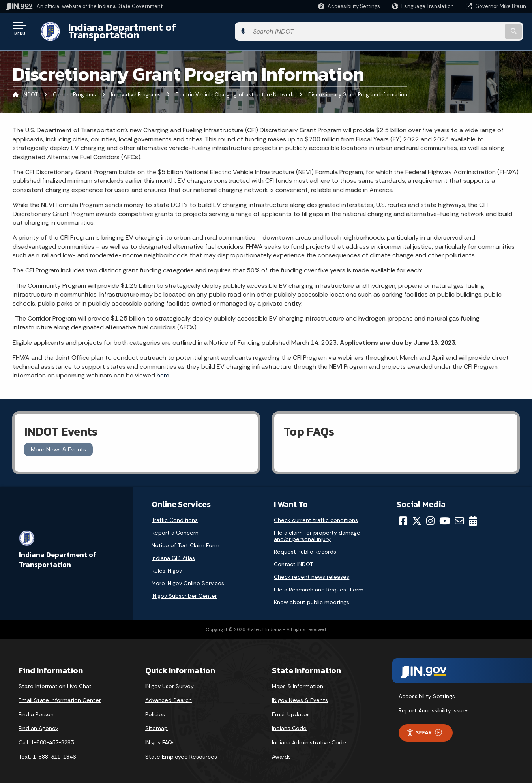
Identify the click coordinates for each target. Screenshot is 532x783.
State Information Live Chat (55, 680)
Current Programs (74, 89)
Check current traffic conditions (316, 514)
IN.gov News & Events (300, 694)
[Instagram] (430, 514)
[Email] (459, 514)
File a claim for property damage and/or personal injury (317, 530)
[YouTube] (445, 514)
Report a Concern (175, 526)
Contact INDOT (293, 558)
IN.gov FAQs (160, 736)
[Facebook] (403, 514)
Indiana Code (289, 722)
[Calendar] (473, 514)
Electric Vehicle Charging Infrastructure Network (234, 89)
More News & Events (58, 443)
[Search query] (466, 28)
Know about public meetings (312, 596)
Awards (281, 750)
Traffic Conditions (175, 514)
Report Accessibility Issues (434, 704)
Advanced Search (169, 694)
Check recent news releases (312, 571)
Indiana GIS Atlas (173, 552)
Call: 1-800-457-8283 (46, 736)
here (163, 369)
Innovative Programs (136, 89)
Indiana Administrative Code (309, 736)
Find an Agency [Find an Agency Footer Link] (38, 722)
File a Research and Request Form (319, 583)
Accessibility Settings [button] (427, 690)
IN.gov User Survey (170, 680)
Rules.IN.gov (167, 564)
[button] (349, 6)
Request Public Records (305, 545)
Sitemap (156, 722)
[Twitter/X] (417, 514)
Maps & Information (298, 680)
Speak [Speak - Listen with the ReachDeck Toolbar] (424, 727)
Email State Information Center (60, 694)
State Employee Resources (181, 750)
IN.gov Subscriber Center (184, 590)
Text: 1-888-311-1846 (47, 750)
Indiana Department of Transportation (155, 28)
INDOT (30, 89)
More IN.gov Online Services (188, 577)
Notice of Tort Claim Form (185, 539)
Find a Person (36, 708)
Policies (155, 708)
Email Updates (291, 708)
